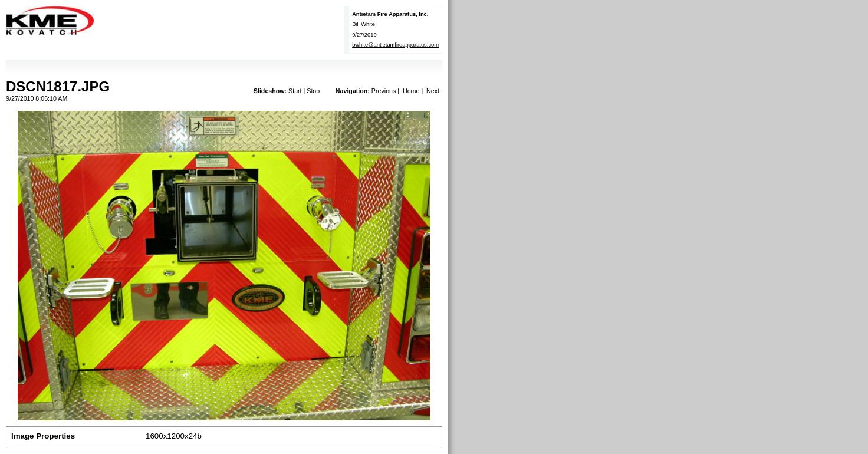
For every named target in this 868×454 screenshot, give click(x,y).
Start (295, 91)
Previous (384, 91)
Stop (313, 91)
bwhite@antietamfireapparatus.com (395, 45)
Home (411, 91)
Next (433, 91)
